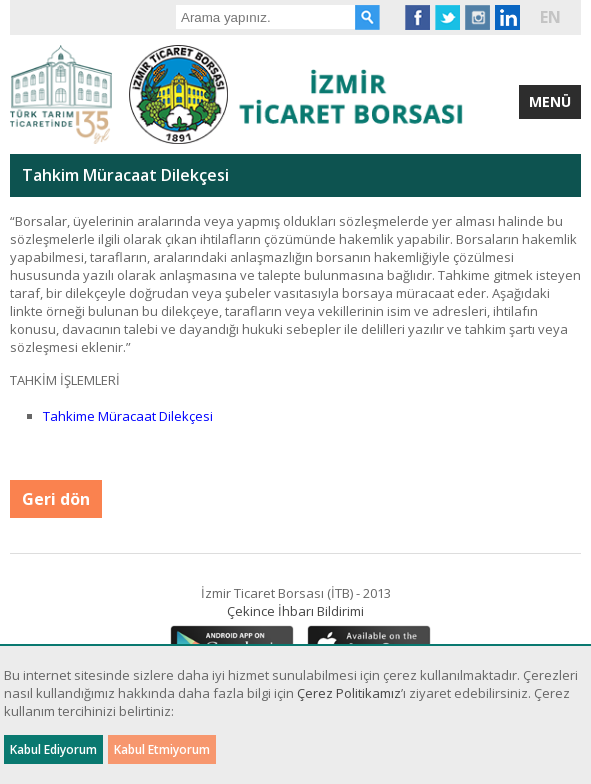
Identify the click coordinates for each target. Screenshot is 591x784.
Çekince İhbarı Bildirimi (295, 611)
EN (550, 17)
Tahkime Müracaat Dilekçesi (128, 416)
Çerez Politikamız (349, 693)
